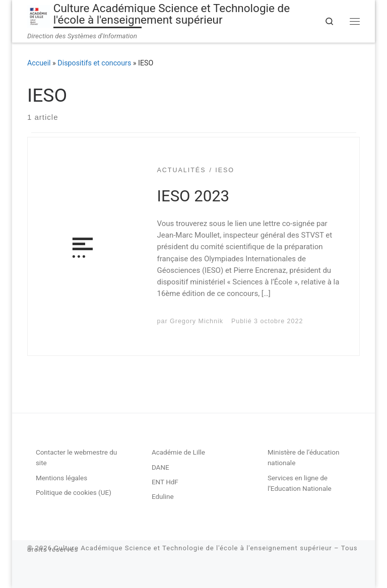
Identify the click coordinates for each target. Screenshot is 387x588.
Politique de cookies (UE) (74, 492)
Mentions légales (61, 478)
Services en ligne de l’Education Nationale (300, 483)
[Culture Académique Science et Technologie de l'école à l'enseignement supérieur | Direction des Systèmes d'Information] (39, 16)
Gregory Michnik (197, 321)
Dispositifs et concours (94, 63)
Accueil (39, 63)
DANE (160, 467)
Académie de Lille (178, 452)
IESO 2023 (193, 196)
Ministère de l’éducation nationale (304, 457)
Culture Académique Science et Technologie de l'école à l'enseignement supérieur (193, 548)
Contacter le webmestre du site (76, 457)
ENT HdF (165, 482)
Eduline (163, 496)
